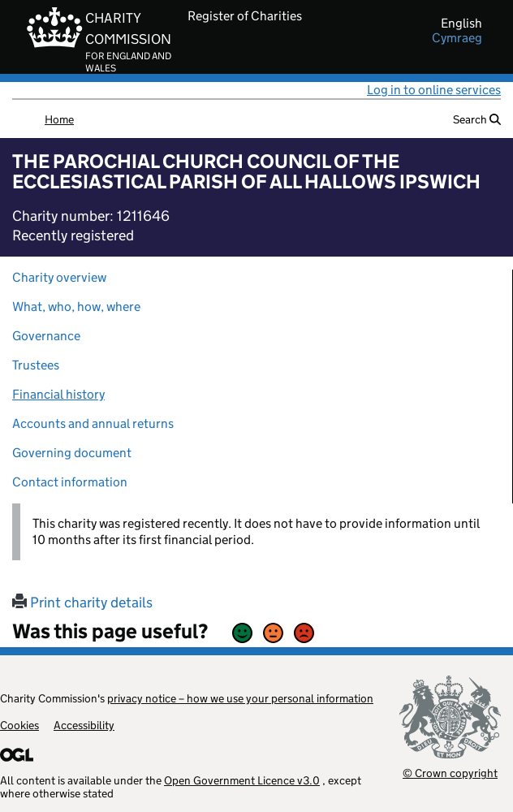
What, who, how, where (76, 307)
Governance (46, 336)
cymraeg (457, 38)
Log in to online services (434, 90)
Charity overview (59, 277)
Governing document (72, 453)
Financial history (58, 394)
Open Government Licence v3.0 (242, 780)
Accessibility (84, 725)
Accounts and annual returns (93, 423)
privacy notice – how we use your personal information (240, 698)
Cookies (19, 725)
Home (59, 119)
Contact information (70, 482)
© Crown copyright (450, 773)
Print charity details (82, 603)
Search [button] (477, 119)
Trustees (36, 365)
